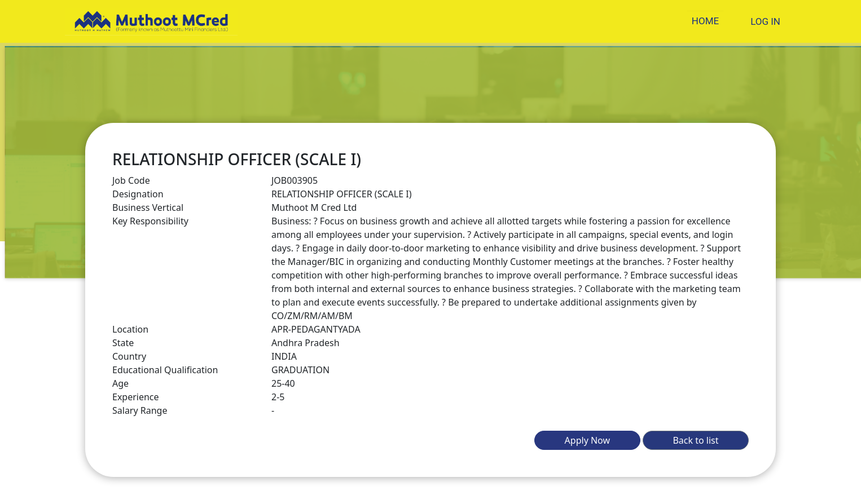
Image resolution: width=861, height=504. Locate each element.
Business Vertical (148, 207)
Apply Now (587, 440)
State (123, 343)
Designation (138, 194)
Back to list (695, 440)
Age (120, 383)
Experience (136, 397)
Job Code (131, 180)
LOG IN (765, 21)
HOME (705, 21)
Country (129, 356)
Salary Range (140, 410)
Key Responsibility (150, 221)
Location (130, 329)
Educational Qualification (165, 370)
